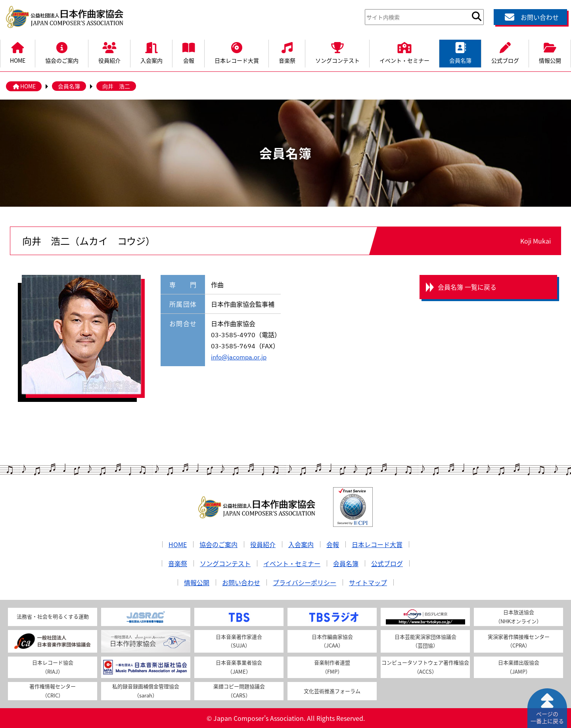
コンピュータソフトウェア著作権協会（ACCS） (425, 667)
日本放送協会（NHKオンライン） (518, 617)
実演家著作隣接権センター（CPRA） (519, 641)
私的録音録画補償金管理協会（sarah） (146, 691)
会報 (189, 52)
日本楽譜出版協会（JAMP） (519, 667)
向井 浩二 (116, 86)
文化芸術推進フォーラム (332, 691)
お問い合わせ (531, 17)
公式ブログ (505, 52)
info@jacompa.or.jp (239, 357)
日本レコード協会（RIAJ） (53, 667)
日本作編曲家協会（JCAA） (332, 641)
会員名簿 (460, 52)
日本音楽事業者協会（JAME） (239, 667)
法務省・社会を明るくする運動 (53, 616)
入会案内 (151, 52)
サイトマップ (368, 582)
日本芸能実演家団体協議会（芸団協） (425, 641)
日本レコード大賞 (237, 52)
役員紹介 (109, 52)
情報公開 (550, 52)
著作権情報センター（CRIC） (53, 691)
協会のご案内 (62, 52)
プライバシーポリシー (305, 582)
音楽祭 (287, 52)
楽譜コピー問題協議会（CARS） (239, 691)
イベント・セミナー (404, 52)
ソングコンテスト (337, 52)
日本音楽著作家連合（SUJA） (239, 641)
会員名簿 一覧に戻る (467, 287)
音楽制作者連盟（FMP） (332, 667)
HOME (18, 52)
